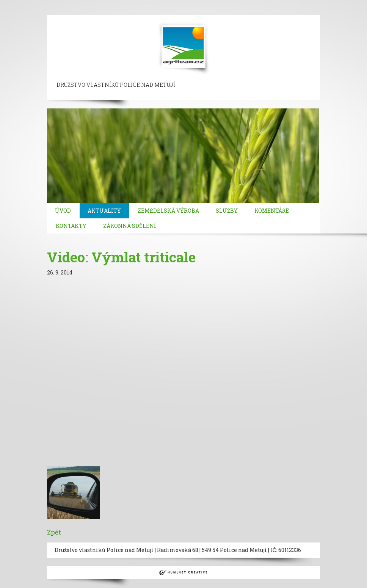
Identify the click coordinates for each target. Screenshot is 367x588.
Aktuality (104, 211)
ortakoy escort (178, 4)
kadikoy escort (159, 11)
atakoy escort (35, 11)
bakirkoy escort (75, 11)
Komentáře (272, 211)
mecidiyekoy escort (301, 4)
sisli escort (56, 4)
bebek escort (256, 4)
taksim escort (139, 4)
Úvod (63, 211)
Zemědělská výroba (168, 211)
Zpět (54, 532)
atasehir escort (118, 11)
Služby (227, 211)
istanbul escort (20, 4)
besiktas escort (218, 4)
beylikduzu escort (95, 4)
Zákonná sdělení (130, 226)
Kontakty (71, 226)
